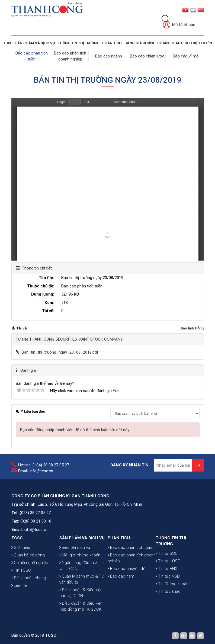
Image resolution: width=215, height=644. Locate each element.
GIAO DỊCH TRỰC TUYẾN (192, 43)
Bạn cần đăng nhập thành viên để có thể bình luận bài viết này (75, 429)
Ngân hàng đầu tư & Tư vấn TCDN (82, 565)
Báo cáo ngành (109, 56)
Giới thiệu (21, 547)
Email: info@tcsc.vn (36, 470)
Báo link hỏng (192, 328)
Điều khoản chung (29, 577)
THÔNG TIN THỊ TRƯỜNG (79, 43)
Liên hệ (19, 585)
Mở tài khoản (179, 25)
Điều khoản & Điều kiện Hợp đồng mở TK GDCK (81, 606)
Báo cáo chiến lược (147, 56)
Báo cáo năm (121, 576)
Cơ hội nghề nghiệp (30, 562)
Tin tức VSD (168, 576)
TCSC (8, 43)
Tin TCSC (21, 570)
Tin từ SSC (167, 553)
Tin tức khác (168, 591)
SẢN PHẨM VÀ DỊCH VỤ (35, 43)
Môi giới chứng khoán (80, 555)
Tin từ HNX (166, 568)
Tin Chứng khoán (172, 583)
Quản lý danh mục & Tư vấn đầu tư (82, 579)
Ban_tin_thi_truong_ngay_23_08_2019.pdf (60, 352)
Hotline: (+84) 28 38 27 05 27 (44, 464)
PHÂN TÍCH (119, 537)
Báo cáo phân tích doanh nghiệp (132, 558)
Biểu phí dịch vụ (75, 547)
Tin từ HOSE (168, 560)
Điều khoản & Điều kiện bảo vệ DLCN (81, 592)
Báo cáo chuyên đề (126, 568)
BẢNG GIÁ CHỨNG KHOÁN (147, 43)
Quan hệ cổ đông (28, 555)
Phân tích (112, 43)
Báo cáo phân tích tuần (130, 547)
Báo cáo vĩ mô (186, 56)
